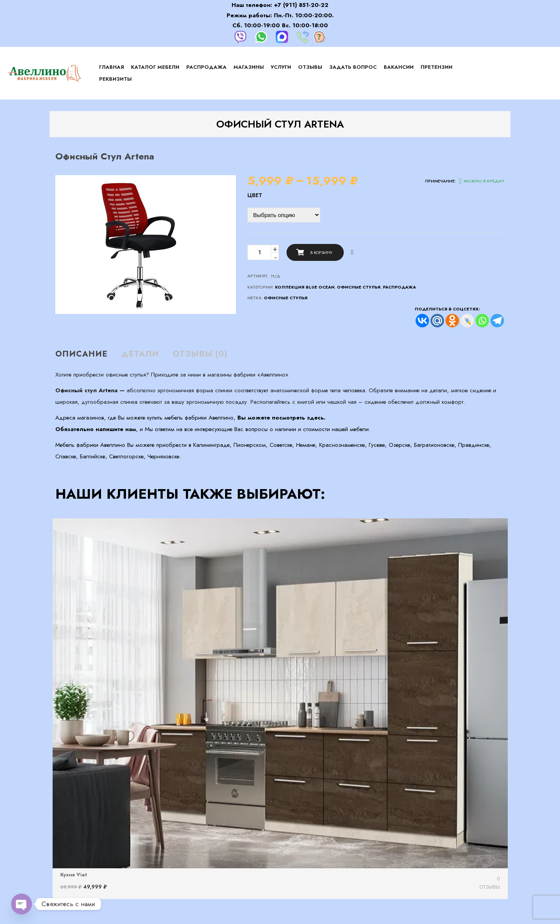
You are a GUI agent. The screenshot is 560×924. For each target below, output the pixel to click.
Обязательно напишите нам (96, 429)
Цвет (255, 195)
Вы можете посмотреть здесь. (281, 418)
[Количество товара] (259, 252)
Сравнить (352, 252)
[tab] (84, 354)
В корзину (321, 252)
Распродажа (399, 287)
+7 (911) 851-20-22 (301, 5)
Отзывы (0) (200, 354)
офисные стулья (286, 298)
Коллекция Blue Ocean (305, 287)
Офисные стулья (359, 287)
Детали (140, 354)
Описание (81, 354)
